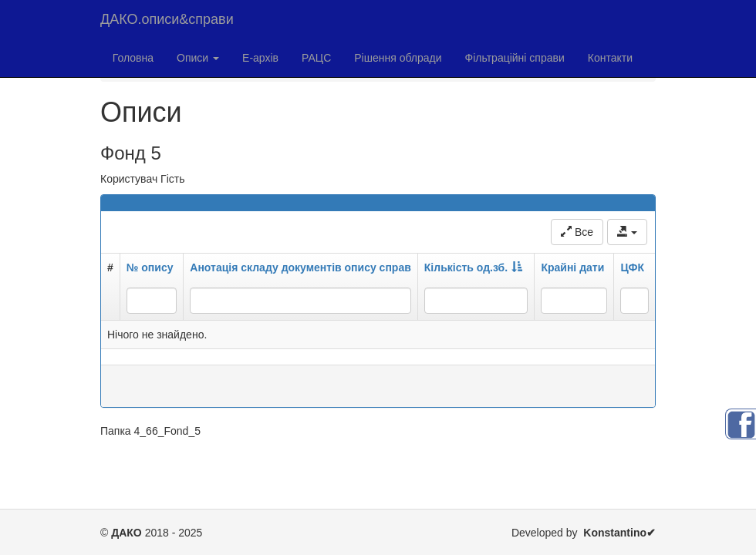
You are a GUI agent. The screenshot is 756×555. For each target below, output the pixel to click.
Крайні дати (572, 267)
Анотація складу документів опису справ (300, 267)
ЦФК (632, 267)
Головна (133, 58)
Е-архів (260, 58)
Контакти (610, 58)
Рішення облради (398, 58)
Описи (198, 58)
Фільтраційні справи (515, 58)
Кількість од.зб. (473, 267)
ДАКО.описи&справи (167, 19)
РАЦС (316, 58)
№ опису (150, 267)
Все (577, 232)
